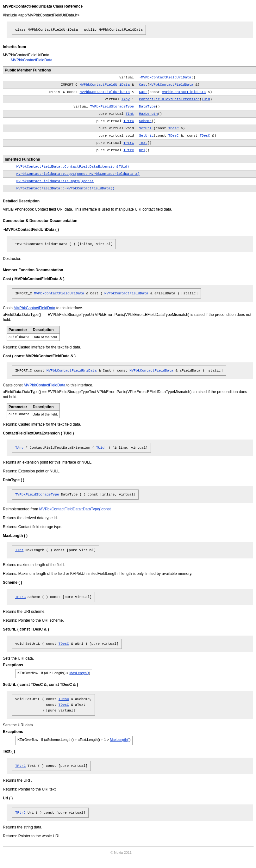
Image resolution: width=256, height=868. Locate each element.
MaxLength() (79, 673)
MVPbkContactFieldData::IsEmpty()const (55, 181)
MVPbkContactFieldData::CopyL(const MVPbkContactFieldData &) (78, 174)
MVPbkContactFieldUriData (105, 85)
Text (143, 143)
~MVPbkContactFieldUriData (165, 77)
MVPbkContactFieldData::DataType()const (75, 509)
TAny (126, 99)
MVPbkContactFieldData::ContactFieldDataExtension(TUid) (73, 167)
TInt (130, 114)
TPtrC (129, 121)
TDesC (174, 128)
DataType (147, 107)
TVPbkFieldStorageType (112, 107)
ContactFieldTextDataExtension (169, 99)
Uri (142, 150)
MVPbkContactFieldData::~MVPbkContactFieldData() (66, 188)
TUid (206, 99)
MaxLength (148, 114)
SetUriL (146, 128)
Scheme (145, 121)
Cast (143, 85)
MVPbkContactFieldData (31, 60)
